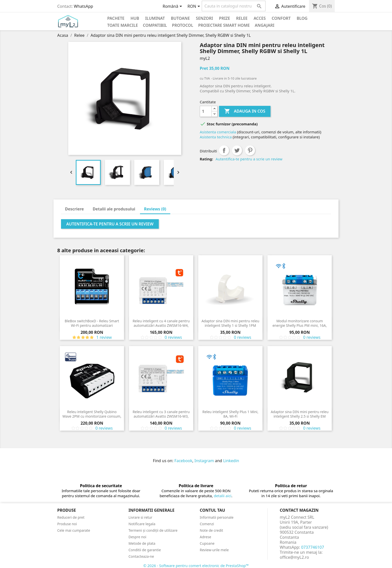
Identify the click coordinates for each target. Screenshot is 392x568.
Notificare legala (142, 524)
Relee (242, 18)
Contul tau (212, 510)
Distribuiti (224, 150)
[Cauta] (234, 6)
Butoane (180, 18)
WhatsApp (83, 6)
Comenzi (207, 524)
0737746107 (313, 547)
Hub (135, 18)
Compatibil (155, 25)
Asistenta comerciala (218, 132)
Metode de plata (142, 543)
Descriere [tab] (74, 209)
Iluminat (155, 18)
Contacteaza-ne (141, 556)
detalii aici (222, 496)
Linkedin (231, 461)
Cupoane (207, 543)
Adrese (205, 537)
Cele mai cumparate (74, 530)
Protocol (183, 25)
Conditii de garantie (145, 550)
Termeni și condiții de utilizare (153, 530)
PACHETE (116, 18)
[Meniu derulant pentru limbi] (173, 7)
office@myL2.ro (294, 557)
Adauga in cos (245, 111)
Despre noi (137, 537)
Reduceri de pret (71, 517)
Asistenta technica (216, 137)
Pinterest (250, 150)
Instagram (204, 461)
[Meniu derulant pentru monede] (195, 7)
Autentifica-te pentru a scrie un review (249, 159)
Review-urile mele (214, 550)
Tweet (237, 150)
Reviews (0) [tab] (155, 209)
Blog (302, 18)
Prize (224, 18)
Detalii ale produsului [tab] (114, 209)
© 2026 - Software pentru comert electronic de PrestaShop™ (196, 565)
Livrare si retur (140, 517)
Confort (281, 18)
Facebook (183, 461)
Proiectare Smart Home (224, 25)
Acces (259, 18)
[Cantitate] (206, 111)
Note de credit (211, 530)
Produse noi (67, 524)
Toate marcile (123, 25)
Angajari (265, 25)
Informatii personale (217, 517)
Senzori (204, 18)
